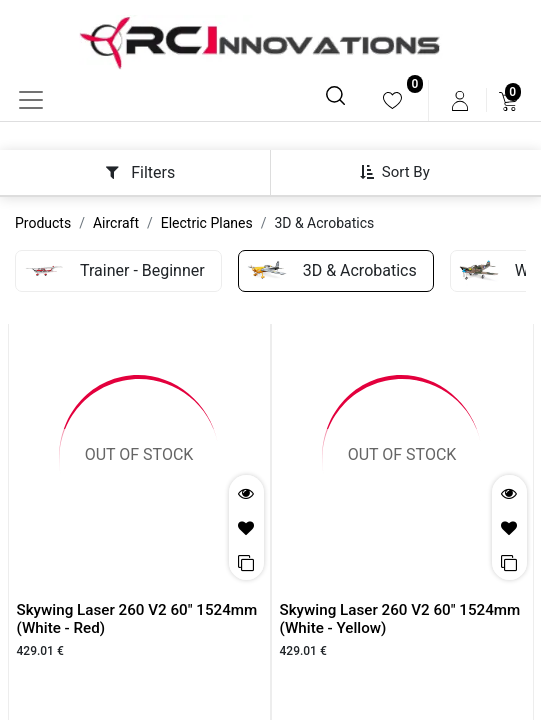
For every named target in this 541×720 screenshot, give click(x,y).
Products (43, 223)
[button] (402, 172)
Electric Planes (207, 223)
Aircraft (116, 223)
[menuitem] (392, 100)
